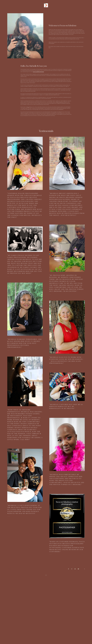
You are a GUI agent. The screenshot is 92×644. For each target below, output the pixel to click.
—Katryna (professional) (51, 366)
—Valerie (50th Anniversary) (9, 517)
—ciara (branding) (50, 412)
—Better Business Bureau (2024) (51, 555)
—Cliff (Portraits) (8, 276)
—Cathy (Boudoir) (8, 220)
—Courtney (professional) (51, 218)
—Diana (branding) (50, 294)
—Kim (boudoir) (8, 443)
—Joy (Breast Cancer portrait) (51, 488)
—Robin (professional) (8, 350)
